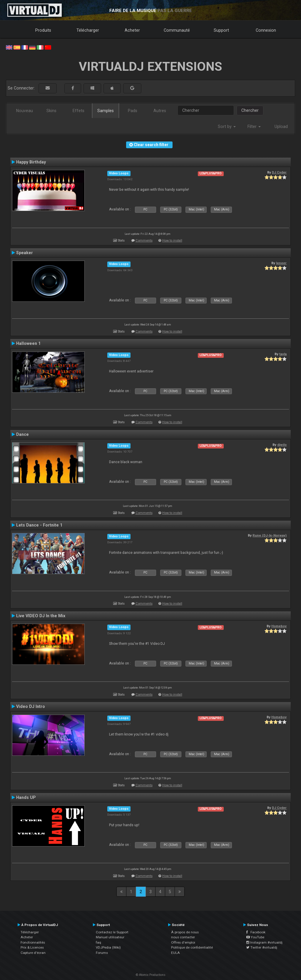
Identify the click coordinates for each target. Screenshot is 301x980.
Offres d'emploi (183, 942)
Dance (22, 434)
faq (98, 942)
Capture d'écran (33, 953)
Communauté (177, 30)
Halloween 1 (28, 343)
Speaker (25, 253)
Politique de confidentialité (192, 947)
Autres (160, 111)
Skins (51, 111)
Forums (102, 953)
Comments (144, 241)
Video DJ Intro (31, 706)
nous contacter (183, 937)
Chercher (250, 110)
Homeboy (279, 626)
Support (221, 30)
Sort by (227, 126)
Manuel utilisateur (110, 937)
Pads (133, 111)
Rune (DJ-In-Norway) (270, 535)
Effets (78, 111)
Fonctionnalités (33, 942)
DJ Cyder (279, 172)
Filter (254, 126)
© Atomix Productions (151, 975)
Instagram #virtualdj (264, 942)
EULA (175, 953)
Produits (43, 30)
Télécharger (88, 30)
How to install (172, 241)
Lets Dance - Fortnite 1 (39, 525)
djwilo (282, 445)
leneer (281, 263)
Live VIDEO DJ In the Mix (41, 616)
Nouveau (25, 111)
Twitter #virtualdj (262, 947)
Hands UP (26, 797)
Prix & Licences (32, 947)
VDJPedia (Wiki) (108, 947)
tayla (283, 354)
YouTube (255, 937)
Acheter (132, 30)
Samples (106, 111)
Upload (281, 126)
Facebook (256, 932)
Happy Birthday (31, 162)
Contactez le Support (112, 932)
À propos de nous (185, 932)
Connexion (266, 30)
